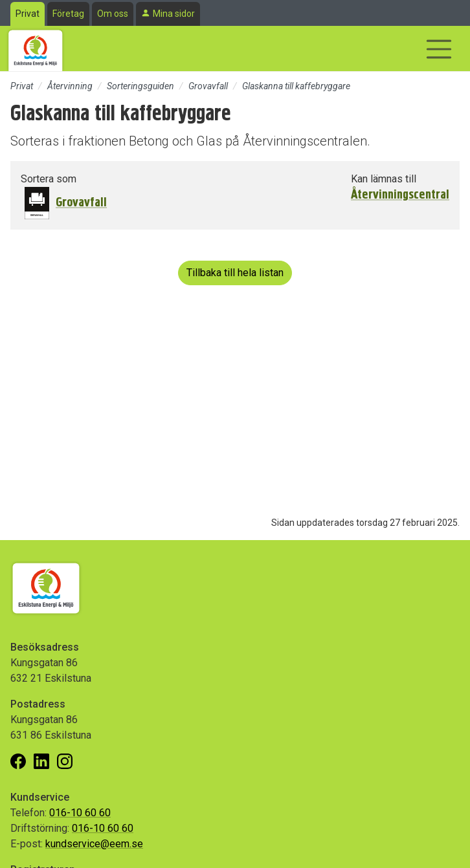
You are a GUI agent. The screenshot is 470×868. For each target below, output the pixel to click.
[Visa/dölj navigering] (439, 49)
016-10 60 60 (80, 813)
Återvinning (70, 86)
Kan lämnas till (384, 179)
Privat (28, 14)
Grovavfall (208, 86)
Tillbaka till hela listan (235, 273)
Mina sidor (174, 14)
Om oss (113, 14)
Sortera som (49, 179)
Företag (68, 14)
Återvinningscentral (400, 195)
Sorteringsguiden (140, 86)
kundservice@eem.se (94, 844)
